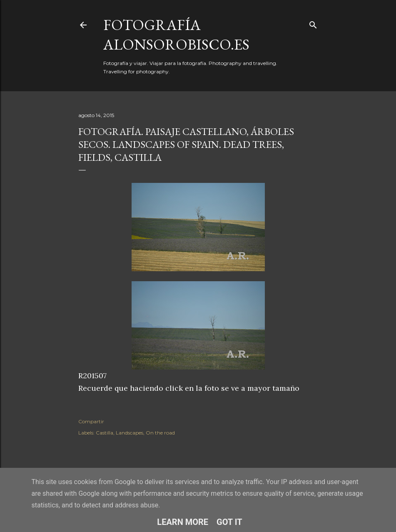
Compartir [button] (91, 421)
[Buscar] (313, 23)
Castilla (105, 433)
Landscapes (130, 433)
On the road (160, 433)
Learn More (183, 522)
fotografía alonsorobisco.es (176, 35)
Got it (229, 522)
